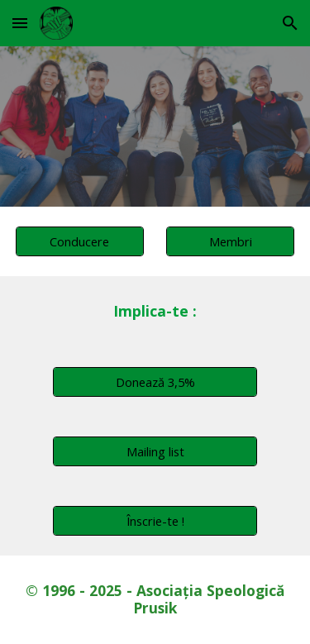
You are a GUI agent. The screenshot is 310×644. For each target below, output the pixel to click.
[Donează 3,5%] (155, 382)
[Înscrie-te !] (155, 520)
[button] (20, 23)
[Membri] (230, 241)
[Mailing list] (155, 451)
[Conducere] (80, 241)
